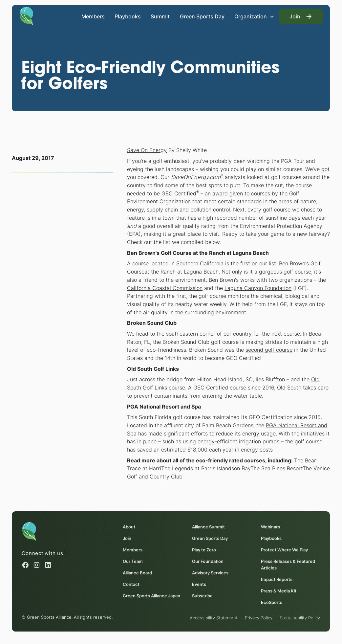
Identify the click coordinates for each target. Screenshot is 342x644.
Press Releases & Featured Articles (288, 565)
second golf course (269, 350)
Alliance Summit (208, 527)
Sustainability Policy (300, 618)
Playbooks (128, 16)
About (129, 527)
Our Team (133, 561)
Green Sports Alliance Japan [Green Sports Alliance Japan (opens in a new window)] (152, 596)
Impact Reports (277, 579)
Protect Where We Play (284, 550)
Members (93, 16)
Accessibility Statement (214, 618)
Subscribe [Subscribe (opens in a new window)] (202, 596)
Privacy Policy (259, 618)
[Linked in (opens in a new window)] (48, 565)
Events (199, 584)
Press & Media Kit (279, 591)
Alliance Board (138, 573)
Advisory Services (210, 573)
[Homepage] (27, 15)
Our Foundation (208, 561)
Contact (131, 584)
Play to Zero (204, 550)
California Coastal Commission (165, 288)
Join (127, 538)
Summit (160, 16)
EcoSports (272, 602)
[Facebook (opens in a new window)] (26, 565)
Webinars (270, 527)
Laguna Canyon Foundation (258, 288)
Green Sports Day (202, 16)
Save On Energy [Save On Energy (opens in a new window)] (147, 150)
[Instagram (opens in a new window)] (37, 565)
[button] (254, 16)
